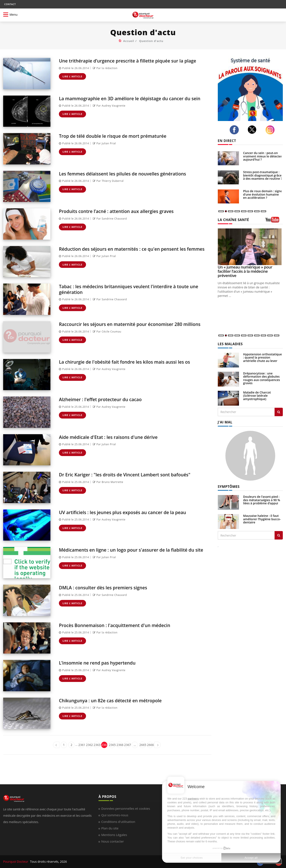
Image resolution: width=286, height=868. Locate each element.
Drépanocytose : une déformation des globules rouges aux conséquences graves (262, 378)
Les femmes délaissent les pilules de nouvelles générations (131, 173)
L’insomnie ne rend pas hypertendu (102, 663)
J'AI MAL (225, 422)
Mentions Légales (114, 835)
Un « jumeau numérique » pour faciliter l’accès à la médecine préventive (245, 271)
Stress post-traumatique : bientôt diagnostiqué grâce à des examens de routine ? (263, 175)
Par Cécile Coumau (107, 337)
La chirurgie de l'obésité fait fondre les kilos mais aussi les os (133, 362)
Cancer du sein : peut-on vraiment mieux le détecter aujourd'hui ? (263, 156)
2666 (150, 745)
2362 (89, 745)
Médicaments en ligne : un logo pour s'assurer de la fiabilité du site (132, 552)
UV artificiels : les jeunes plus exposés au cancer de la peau (131, 512)
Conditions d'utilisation (118, 822)
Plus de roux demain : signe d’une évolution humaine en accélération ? (263, 194)
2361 (81, 745)
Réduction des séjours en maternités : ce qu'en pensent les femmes (131, 251)
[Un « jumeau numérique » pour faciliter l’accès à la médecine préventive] (250, 247)
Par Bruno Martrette (108, 482)
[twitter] (253, 130)
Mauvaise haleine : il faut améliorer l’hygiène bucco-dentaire (262, 519)
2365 (112, 745)
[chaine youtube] (274, 221)
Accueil (129, 41)
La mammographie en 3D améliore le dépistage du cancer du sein (133, 101)
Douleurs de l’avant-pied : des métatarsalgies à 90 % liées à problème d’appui (262, 500)
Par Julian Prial (104, 143)
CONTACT (10, 4)
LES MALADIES (230, 344)
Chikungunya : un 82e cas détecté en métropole (117, 700)
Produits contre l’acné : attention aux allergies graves (124, 211)
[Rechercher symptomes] (279, 535)
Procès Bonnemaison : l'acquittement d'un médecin (122, 625)
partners (193, 799)
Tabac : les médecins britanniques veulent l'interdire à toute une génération (132, 289)
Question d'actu (151, 41)
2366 (120, 745)
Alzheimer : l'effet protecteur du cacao (106, 399)
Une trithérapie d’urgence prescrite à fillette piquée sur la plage (129, 63)
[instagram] (271, 130)
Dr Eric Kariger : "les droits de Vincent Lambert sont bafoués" (133, 474)
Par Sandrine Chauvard (109, 219)
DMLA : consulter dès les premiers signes (109, 587)
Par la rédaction (105, 74)
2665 (142, 745)
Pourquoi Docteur (16, 862)
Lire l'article (72, 82)
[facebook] (235, 130)
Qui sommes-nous (115, 815)
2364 (104, 745)
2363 (97, 745)
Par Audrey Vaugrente (109, 111)
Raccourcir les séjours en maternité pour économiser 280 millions (129, 327)
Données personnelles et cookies (126, 808)
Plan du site (110, 828)
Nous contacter (113, 841)
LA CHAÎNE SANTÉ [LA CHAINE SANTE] (233, 220)
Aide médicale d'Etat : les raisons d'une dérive (115, 437)
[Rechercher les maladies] (279, 412)
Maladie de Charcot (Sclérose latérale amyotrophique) (257, 396)
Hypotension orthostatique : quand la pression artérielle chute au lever (263, 357)
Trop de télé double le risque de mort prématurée (120, 136)
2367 (127, 745)
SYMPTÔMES (229, 487)
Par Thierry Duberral (108, 181)
